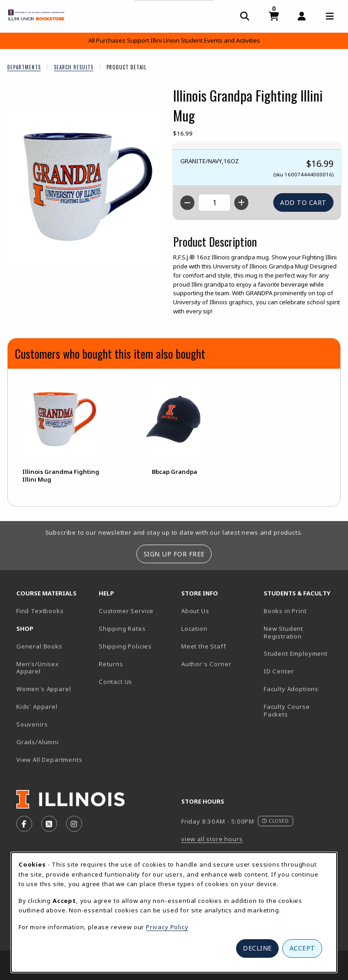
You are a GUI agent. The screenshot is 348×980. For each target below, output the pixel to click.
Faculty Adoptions (291, 689)
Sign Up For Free (174, 554)
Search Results (74, 67)
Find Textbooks (40, 611)
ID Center (301, 671)
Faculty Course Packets (287, 710)
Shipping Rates (122, 629)
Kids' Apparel (37, 707)
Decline (257, 948)
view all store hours (212, 839)
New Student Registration (283, 632)
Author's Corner (206, 664)
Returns (111, 664)
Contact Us (116, 682)
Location (194, 629)
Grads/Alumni (38, 742)
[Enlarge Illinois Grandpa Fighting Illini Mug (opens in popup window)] (87, 187)
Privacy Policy (167, 927)
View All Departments (49, 760)
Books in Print (301, 611)
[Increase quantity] (241, 203)
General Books (39, 646)
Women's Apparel (43, 689)
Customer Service (126, 611)
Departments (24, 67)
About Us (195, 611)
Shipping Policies (125, 646)
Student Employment (301, 653)
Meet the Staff (204, 646)
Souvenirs (32, 724)
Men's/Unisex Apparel (38, 668)
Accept (302, 948)
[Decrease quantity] (187, 203)
